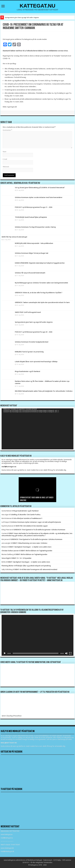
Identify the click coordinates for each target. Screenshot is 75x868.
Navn (5, 152)
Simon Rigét (6, 558)
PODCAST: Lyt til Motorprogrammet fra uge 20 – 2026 (34, 332)
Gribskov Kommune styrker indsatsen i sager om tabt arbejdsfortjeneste (36, 522)
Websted (6, 167)
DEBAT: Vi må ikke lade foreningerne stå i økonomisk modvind (36, 569)
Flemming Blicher (8, 566)
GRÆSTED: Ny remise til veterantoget (14, 237)
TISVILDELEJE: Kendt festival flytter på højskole (31, 217)
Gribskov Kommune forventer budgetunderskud (32, 342)
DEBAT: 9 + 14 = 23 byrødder (22, 558)
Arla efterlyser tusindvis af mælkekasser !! (28, 518)
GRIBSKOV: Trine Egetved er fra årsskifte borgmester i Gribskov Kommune (39, 530)
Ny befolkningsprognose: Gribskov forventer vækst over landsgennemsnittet (41, 283)
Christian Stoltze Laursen (10, 551)
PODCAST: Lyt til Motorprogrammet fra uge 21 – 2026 (34, 207)
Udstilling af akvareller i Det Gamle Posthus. (26, 515)
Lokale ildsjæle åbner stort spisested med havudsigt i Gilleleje (36, 362)
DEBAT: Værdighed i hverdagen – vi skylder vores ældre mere (30, 547)
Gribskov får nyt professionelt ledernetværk (30, 273)
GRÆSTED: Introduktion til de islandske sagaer (32, 526)
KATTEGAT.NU (37, 6)
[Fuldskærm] (70, 653)
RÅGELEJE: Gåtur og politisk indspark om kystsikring (33, 566)
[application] (37, 429)
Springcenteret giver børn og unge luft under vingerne (22, 17)
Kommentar (7, 130)
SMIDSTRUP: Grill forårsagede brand (28, 312)
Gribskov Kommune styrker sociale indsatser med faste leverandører (39, 197)
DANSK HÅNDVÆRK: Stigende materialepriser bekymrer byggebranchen (40, 263)
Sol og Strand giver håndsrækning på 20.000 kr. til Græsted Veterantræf (40, 188)
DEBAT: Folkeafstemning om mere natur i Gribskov (30, 543)
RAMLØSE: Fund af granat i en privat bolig (29, 352)
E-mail (5, 159)
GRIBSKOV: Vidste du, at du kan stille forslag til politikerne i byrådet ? (39, 293)
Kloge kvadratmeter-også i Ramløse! (28, 371)
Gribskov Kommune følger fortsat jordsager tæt (32, 253)
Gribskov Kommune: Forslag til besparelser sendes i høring (35, 227)
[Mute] (66, 653)
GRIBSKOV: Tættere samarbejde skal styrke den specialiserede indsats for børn (42, 302)
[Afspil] (5, 653)
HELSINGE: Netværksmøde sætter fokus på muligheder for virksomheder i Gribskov (44, 391)
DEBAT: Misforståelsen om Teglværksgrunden (36, 551)
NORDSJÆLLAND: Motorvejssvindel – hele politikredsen (34, 243)
